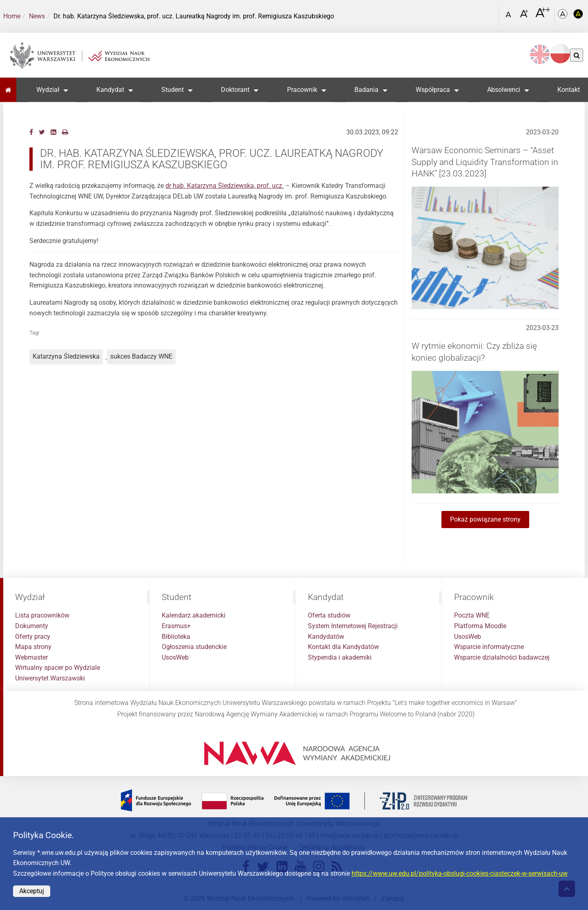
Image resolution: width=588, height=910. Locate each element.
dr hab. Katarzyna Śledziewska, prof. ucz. (225, 186)
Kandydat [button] (110, 90)
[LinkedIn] (53, 132)
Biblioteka (176, 637)
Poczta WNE (472, 615)
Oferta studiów (329, 615)
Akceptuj (32, 891)
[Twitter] (42, 132)
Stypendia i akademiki (340, 657)
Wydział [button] (48, 90)
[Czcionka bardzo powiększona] (543, 16)
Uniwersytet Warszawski (50, 678)
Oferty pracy (33, 637)
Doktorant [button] (235, 90)
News (37, 16)
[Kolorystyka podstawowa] (563, 17)
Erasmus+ (176, 626)
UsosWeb (175, 657)
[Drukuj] (65, 132)
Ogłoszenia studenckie (194, 647)
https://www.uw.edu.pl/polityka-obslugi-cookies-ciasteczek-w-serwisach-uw (460, 873)
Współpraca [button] (433, 90)
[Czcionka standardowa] (510, 17)
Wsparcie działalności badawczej (502, 657)
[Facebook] (31, 132)
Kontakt (569, 90)
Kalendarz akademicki (194, 615)
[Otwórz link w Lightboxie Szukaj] (490, 13)
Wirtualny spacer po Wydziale (58, 668)
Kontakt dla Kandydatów (343, 647)
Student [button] (173, 90)
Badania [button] (366, 90)
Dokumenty (32, 626)
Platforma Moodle (480, 626)
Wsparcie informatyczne (489, 647)
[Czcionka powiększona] (525, 16)
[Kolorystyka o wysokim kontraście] (578, 17)
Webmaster (31, 657)
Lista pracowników (42, 615)
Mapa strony (33, 647)
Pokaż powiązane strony (485, 519)
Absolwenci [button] (504, 90)
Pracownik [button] (302, 90)
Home (12, 16)
